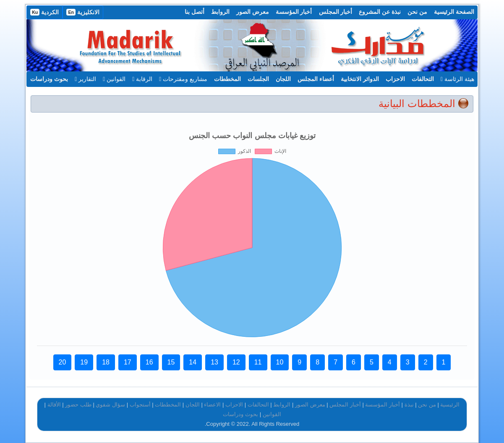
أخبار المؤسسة (294, 12)
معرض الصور (253, 12)
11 (258, 362)
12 (236, 362)
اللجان (283, 79)
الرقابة (142, 79)
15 (171, 362)
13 (214, 362)
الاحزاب (395, 79)
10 (280, 362)
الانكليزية (83, 12)
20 (63, 362)
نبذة (409, 405)
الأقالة (54, 405)
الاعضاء (212, 405)
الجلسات (258, 79)
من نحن (417, 12)
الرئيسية (450, 405)
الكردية (44, 12)
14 (193, 362)
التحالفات (423, 79)
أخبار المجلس (336, 12)
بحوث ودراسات (49, 79)
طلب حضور (78, 405)
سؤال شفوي (110, 405)
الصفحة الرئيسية (454, 12)
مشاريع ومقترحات (183, 79)
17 (128, 362)
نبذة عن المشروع (380, 12)
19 (84, 362)
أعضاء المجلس (316, 79)
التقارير (85, 79)
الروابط (220, 12)
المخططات (227, 79)
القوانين (114, 79)
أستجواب (140, 405)
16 (149, 362)
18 (106, 362)
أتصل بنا (195, 12)
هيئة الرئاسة (457, 79)
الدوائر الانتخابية (360, 79)
